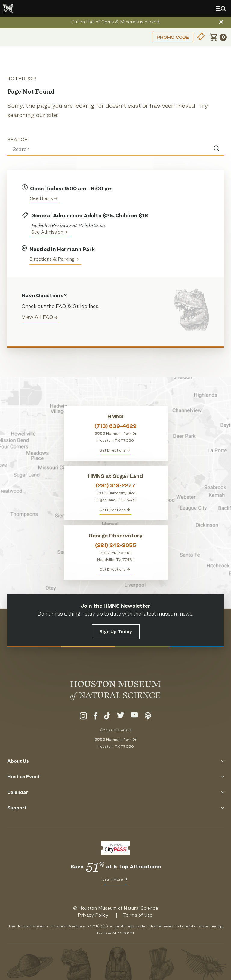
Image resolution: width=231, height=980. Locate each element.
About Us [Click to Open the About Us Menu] (115, 761)
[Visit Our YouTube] (134, 717)
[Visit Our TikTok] (107, 717)
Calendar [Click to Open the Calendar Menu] (115, 792)
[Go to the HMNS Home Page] (8, 8)
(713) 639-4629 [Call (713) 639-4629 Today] (116, 730)
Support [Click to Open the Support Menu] (115, 808)
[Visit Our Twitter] (121, 717)
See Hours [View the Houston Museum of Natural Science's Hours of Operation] (44, 198)
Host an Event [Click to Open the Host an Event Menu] (115, 777)
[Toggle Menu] (222, 8)
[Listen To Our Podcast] (148, 717)
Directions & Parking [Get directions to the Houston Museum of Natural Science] (54, 259)
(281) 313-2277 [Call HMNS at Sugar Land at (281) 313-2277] (115, 485)
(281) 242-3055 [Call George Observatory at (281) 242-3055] (116, 545)
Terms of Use (138, 915)
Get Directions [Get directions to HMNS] (115, 450)
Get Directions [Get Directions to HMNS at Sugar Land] (115, 510)
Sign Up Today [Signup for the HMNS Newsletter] (116, 632)
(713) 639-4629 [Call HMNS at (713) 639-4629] (115, 426)
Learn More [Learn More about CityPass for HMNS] (115, 879)
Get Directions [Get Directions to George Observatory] (115, 569)
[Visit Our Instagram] (83, 717)
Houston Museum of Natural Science (118, 908)
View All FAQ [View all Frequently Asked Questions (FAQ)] (40, 317)
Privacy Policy (93, 915)
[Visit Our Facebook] (95, 717)
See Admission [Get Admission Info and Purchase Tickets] (49, 232)
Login (14, 37)
